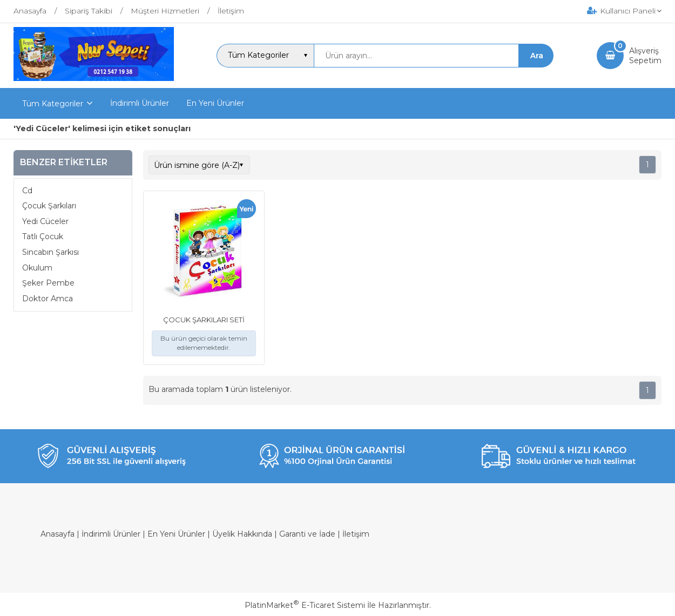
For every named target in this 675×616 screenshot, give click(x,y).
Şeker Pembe (48, 283)
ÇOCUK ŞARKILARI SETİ (204, 320)
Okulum (37, 268)
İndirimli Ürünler (111, 534)
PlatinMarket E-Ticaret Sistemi (305, 605)
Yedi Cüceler (45, 221)
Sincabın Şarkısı (50, 252)
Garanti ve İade (307, 534)
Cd (27, 191)
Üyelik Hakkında (242, 534)
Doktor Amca (48, 299)
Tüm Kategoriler (53, 104)
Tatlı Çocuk (43, 236)
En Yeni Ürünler (176, 534)
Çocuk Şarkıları (49, 206)
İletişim (356, 534)
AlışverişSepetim (645, 56)
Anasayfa (58, 534)
